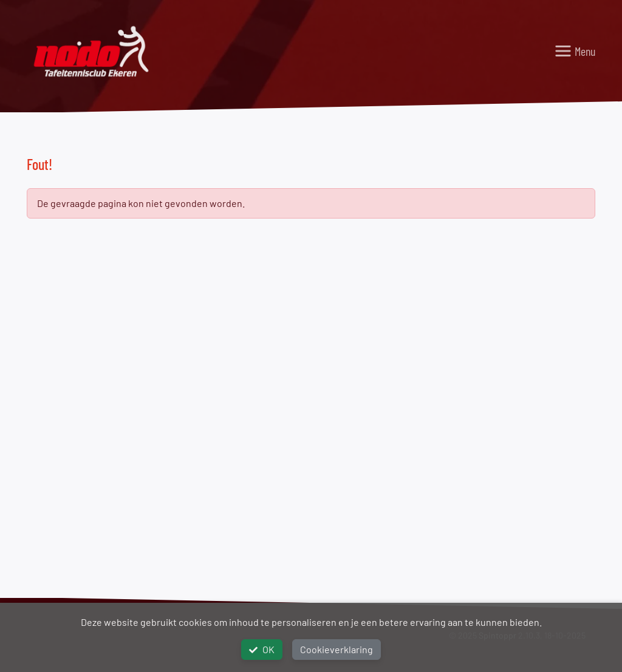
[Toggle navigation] (575, 51)
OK (262, 649)
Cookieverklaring (337, 649)
